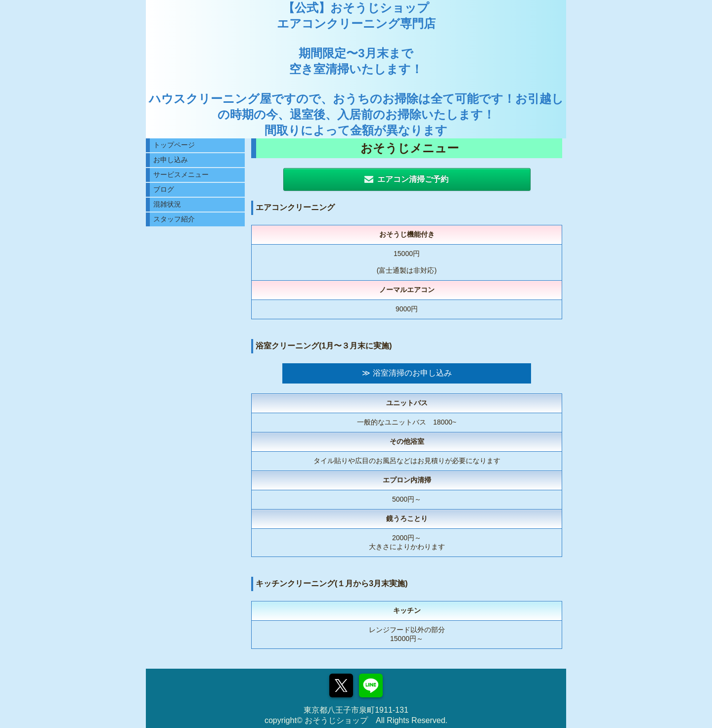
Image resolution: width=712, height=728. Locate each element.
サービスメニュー (181, 174)
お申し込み (171, 160)
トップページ (174, 145)
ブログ (164, 189)
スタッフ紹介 (174, 219)
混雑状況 (167, 204)
